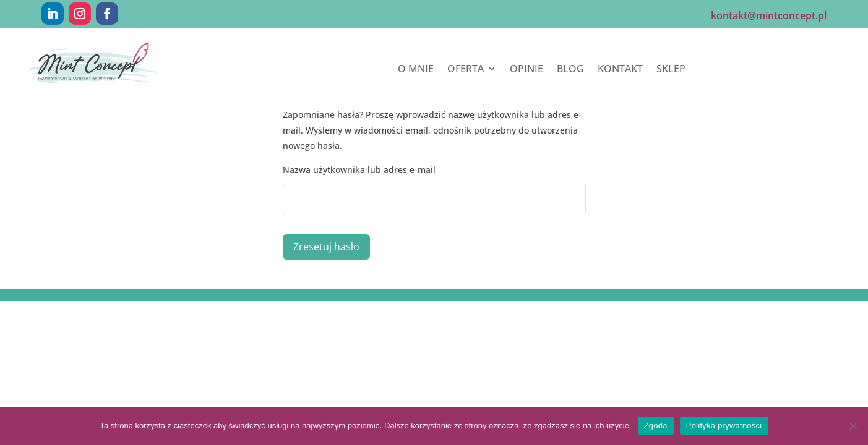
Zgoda (656, 426)
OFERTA (466, 70)
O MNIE (416, 70)
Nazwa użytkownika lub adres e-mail (359, 170)
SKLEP (671, 70)
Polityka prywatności (724, 426)
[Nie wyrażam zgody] (853, 426)
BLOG (570, 70)
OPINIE (526, 70)
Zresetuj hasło (326, 247)
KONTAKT (620, 70)
